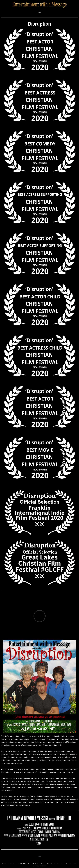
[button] (39, 12)
